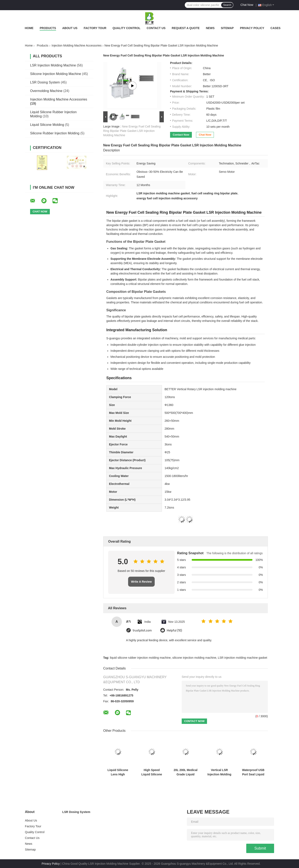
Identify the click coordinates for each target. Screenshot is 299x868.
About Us (70, 28)
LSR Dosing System (45, 82)
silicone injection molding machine (194, 658)
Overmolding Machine (46, 91)
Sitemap (227, 28)
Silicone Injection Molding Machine (56, 74)
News (210, 28)
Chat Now (247, 5)
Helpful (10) (174, 631)
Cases (276, 28)
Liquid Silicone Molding (47, 125)
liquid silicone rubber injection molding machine (140, 658)
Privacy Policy (252, 28)
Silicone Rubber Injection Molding (55, 133)
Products (48, 28)
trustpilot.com (142, 631)
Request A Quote (186, 28)
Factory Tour (95, 28)
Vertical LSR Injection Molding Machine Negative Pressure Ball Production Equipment (219, 772)
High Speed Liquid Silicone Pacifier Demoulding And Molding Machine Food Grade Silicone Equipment (152, 772)
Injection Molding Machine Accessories (77, 45)
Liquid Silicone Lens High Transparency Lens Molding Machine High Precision (118, 772)
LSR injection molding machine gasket (242, 658)
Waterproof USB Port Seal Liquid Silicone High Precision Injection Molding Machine (253, 772)
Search (227, 5)
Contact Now (181, 135)
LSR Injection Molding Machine (53, 65)
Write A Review (141, 582)
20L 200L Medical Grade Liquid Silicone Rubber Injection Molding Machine (186, 772)
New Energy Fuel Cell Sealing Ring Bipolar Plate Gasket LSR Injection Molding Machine (132, 131)
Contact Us (156, 28)
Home (29, 28)
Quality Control (126, 28)
